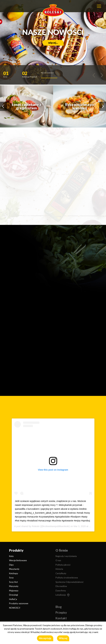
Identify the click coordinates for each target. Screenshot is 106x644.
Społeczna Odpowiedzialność (70, 582)
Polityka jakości (63, 565)
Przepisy (61, 612)
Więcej (63, 638)
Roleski (36, 526)
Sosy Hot (13, 582)
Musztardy (14, 569)
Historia (59, 569)
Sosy (11, 578)
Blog (59, 607)
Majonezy (14, 591)
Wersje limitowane (18, 560)
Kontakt (61, 618)
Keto (11, 556)
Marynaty (14, 586)
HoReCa (13, 599)
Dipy (11, 565)
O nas (58, 560)
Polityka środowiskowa (67, 578)
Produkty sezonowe (19, 603)
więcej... (53, 43)
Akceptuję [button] (45, 638)
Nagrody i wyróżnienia (66, 556)
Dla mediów (61, 586)
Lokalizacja (61, 595)
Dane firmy (61, 591)
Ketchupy (14, 573)
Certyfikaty (61, 573)
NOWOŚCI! (15, 608)
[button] (11, 75)
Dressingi (14, 595)
